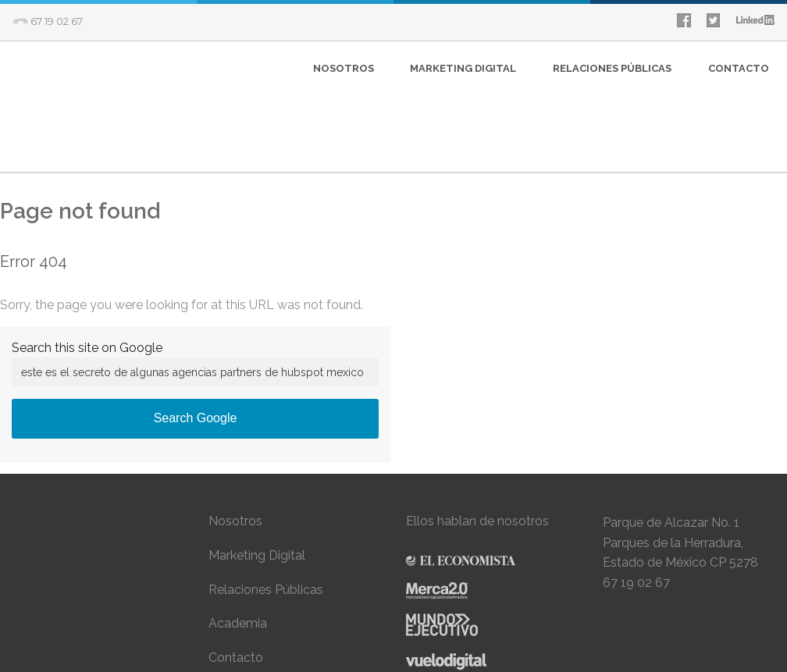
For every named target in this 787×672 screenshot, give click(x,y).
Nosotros (235, 450)
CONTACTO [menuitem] (739, 68)
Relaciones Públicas (266, 518)
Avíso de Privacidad (265, 620)
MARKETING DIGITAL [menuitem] (463, 68)
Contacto (236, 586)
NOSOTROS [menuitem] (344, 68)
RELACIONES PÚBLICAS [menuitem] (612, 68)
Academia (238, 552)
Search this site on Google (87, 277)
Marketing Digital (257, 484)
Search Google (196, 347)
